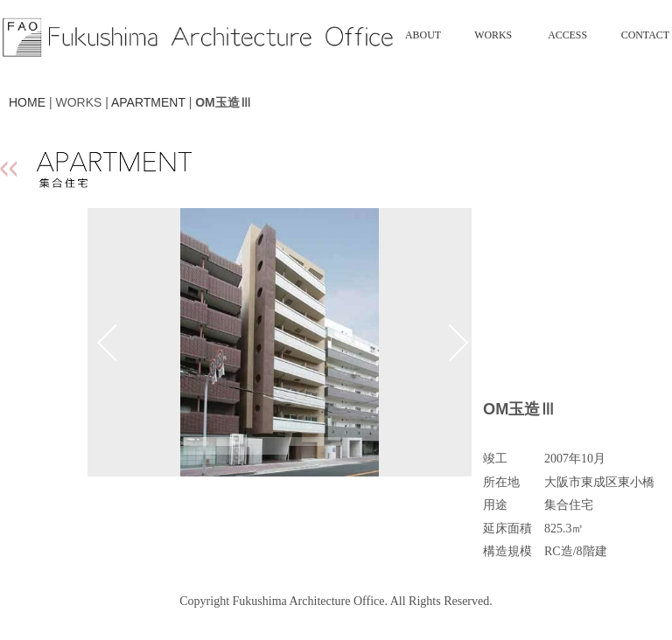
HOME (27, 102)
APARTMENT (148, 102)
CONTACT (645, 35)
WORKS (493, 35)
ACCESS (567, 35)
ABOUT (423, 35)
